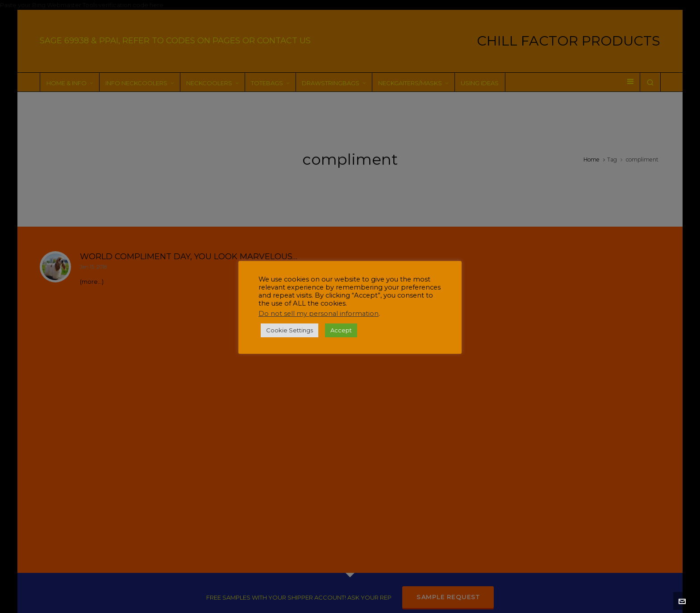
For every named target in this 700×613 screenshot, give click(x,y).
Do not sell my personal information (319, 314)
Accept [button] (341, 330)
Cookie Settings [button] (290, 330)
